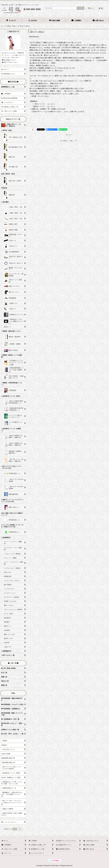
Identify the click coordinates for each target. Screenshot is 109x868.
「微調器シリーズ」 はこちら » (43, 106)
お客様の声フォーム (39, 112)
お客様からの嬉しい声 (69, 141)
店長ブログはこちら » (10, 62)
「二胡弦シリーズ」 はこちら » (43, 104)
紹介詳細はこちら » (10, 60)
